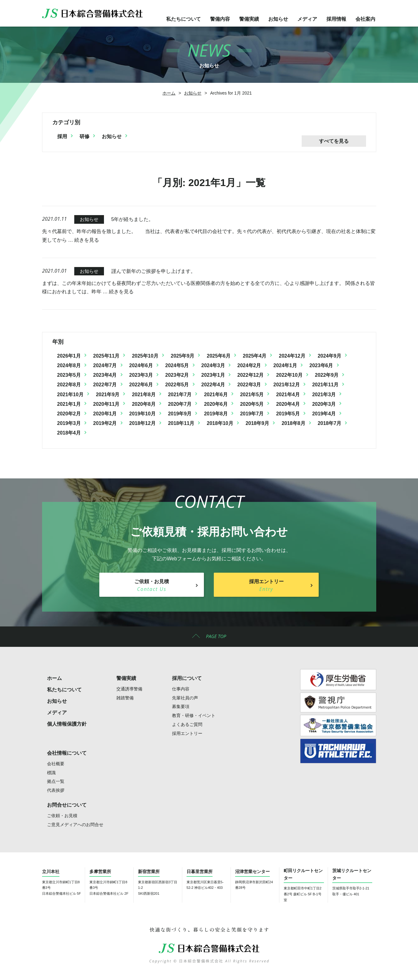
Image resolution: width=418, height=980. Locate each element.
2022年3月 (249, 385)
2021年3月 (324, 395)
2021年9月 (108, 395)
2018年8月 (293, 423)
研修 (84, 136)
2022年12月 (250, 375)
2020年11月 (106, 404)
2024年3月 (213, 365)
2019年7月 (252, 414)
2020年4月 (288, 404)
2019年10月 (142, 414)
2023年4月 (105, 375)
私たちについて (183, 19)
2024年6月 (141, 365)
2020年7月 (180, 404)
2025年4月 (255, 356)
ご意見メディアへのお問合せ (75, 825)
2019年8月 (216, 414)
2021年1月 (69, 404)
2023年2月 (177, 375)
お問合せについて (67, 805)
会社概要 (56, 764)
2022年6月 (141, 385)
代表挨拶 (56, 790)
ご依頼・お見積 (62, 816)
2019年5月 (288, 414)
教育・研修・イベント (194, 715)
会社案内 (365, 19)
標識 (51, 773)
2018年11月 (181, 423)
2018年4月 (69, 433)
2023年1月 (213, 375)
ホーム (169, 93)
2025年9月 (183, 356)
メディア (307, 19)
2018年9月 (258, 423)
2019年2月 (105, 423)
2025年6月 (219, 356)
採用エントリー (187, 733)
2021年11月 (325, 385)
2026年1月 (69, 356)
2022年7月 (105, 385)
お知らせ (278, 19)
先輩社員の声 (185, 698)
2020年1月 (105, 414)
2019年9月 (180, 414)
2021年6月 (216, 395)
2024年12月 (292, 356)
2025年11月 (106, 356)
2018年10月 (220, 423)
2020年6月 (216, 404)
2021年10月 (70, 395)
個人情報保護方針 (67, 724)
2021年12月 (287, 385)
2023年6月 (321, 365)
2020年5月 (252, 404)
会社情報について (67, 753)
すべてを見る (334, 141)
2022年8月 (69, 385)
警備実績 (249, 19)
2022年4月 (213, 385)
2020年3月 (324, 404)
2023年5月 (69, 375)
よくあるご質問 (187, 724)
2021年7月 (180, 395)
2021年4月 (288, 395)
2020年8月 (144, 404)
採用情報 (336, 19)
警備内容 (220, 19)
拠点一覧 (56, 781)
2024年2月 (249, 365)
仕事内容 (181, 689)
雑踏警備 (125, 698)
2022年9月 (327, 375)
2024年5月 (177, 365)
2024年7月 (105, 365)
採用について (187, 678)
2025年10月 (145, 356)
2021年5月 (252, 395)
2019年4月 (324, 414)
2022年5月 (177, 385)
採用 (62, 136)
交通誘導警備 (129, 689)
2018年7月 (330, 423)
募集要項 (181, 706)
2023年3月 (141, 375)
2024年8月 (69, 365)
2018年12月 (142, 423)
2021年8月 (144, 395)
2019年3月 (69, 423)
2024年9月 (330, 356)
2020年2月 (69, 414)
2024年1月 (285, 365)
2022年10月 (289, 375)
